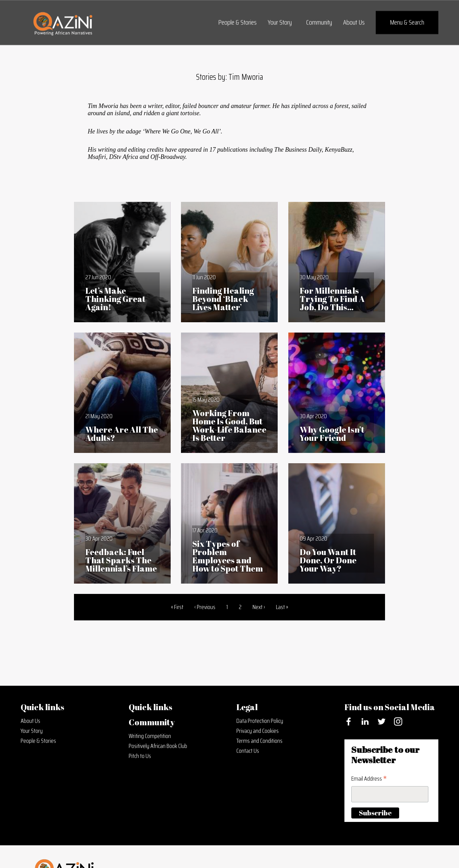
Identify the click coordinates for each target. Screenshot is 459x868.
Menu (407, 22)
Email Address (369, 778)
